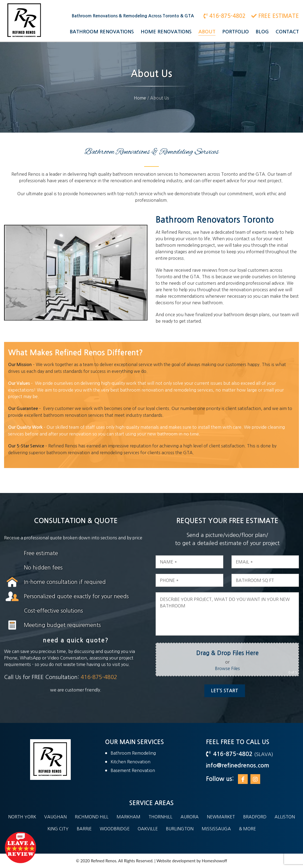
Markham (128, 817)
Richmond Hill (92, 817)
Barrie (84, 829)
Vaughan (55, 817)
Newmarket (221, 817)
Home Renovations (166, 32)
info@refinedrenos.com (238, 765)
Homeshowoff (215, 861)
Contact (287, 32)
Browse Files (235, 668)
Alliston (285, 817)
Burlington (180, 829)
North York (22, 817)
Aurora (190, 817)
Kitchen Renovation (130, 762)
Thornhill (160, 817)
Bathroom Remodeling (133, 753)
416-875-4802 (225, 16)
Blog (262, 32)
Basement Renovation (133, 770)
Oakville (148, 829)
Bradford (255, 817)
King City (58, 829)
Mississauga (216, 829)
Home (140, 98)
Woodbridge (115, 829)
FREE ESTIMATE (275, 16)
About (207, 32)
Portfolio (236, 32)
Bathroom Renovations (102, 32)
